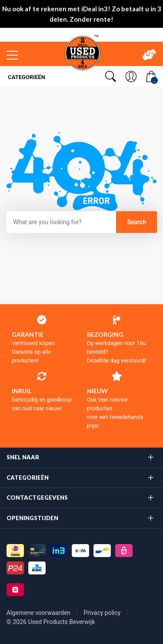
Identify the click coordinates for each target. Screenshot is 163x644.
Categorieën (26, 77)
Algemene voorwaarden (39, 613)
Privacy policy (103, 613)
